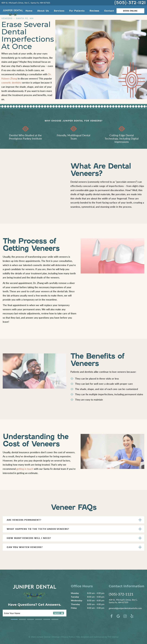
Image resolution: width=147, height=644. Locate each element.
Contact (109, 11)
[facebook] (112, 616)
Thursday (75, 604)
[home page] (13, 11)
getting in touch (25, 469)
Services (59, 11)
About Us (43, 11)
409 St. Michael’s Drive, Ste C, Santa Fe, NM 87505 (26, 3)
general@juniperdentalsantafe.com (125, 608)
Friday (74, 608)
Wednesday (77, 600)
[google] (118, 616)
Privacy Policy (68, 637)
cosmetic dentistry (11, 82)
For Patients (77, 11)
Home (29, 11)
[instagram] (125, 616)
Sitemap (56, 637)
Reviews (94, 11)
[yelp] (132, 616)
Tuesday (75, 597)
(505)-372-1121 (130, 3)
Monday (75, 593)
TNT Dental (113, 637)
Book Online (130, 11)
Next (57, 613)
